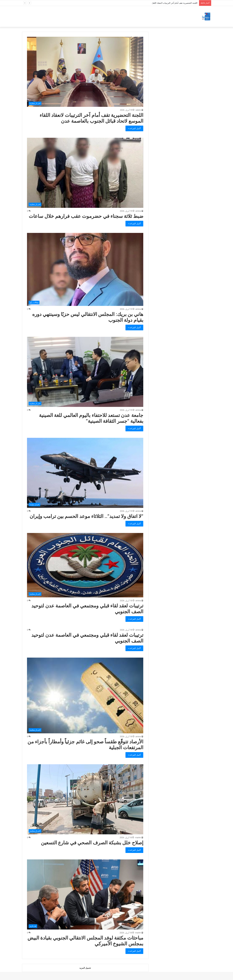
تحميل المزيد (85, 968)
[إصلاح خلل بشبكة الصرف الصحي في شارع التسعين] (85, 799)
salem (138, 110)
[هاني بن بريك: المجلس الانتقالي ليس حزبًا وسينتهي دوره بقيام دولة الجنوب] (85, 269)
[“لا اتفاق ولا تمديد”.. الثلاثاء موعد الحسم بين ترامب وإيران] (85, 473)
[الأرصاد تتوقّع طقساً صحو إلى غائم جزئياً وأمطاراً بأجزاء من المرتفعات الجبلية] (85, 695)
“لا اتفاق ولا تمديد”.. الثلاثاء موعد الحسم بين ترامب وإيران (86, 516)
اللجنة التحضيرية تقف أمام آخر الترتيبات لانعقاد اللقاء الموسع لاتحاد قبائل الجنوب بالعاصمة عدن (91, 118)
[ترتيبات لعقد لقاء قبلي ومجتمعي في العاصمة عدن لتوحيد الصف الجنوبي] (85, 565)
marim (138, 838)
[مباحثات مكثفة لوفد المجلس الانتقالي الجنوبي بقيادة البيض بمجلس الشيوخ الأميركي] (85, 894)
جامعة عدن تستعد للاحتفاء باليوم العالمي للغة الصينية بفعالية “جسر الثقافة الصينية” (91, 418)
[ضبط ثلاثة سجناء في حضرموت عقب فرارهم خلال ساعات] (85, 173)
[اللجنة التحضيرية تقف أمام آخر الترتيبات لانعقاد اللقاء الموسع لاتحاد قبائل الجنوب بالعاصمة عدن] (85, 72)
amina (138, 211)
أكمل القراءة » (134, 128)
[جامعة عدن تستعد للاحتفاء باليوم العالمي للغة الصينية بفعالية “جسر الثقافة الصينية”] (85, 372)
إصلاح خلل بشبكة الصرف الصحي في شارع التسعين (92, 843)
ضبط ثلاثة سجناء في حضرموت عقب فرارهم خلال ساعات (86, 216)
